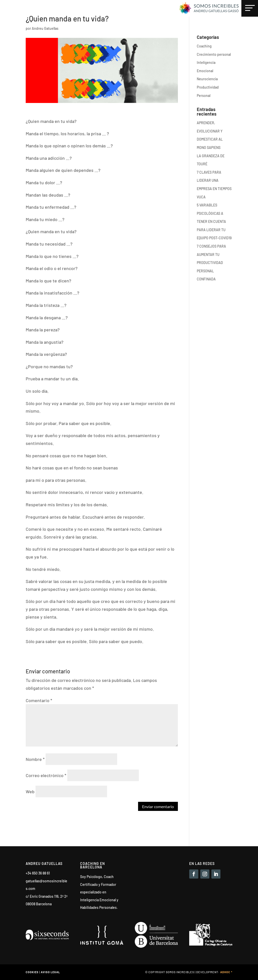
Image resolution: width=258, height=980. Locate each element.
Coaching (204, 46)
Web (30, 791)
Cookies (32, 972)
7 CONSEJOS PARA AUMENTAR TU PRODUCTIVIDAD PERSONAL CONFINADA (211, 263)
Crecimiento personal (214, 54)
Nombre (35, 759)
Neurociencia (207, 79)
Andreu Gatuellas (45, 28)
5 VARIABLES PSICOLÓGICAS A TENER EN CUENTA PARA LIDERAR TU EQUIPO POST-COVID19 (214, 221)
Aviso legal (50, 972)
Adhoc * (226, 972)
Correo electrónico (46, 775)
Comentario (39, 700)
